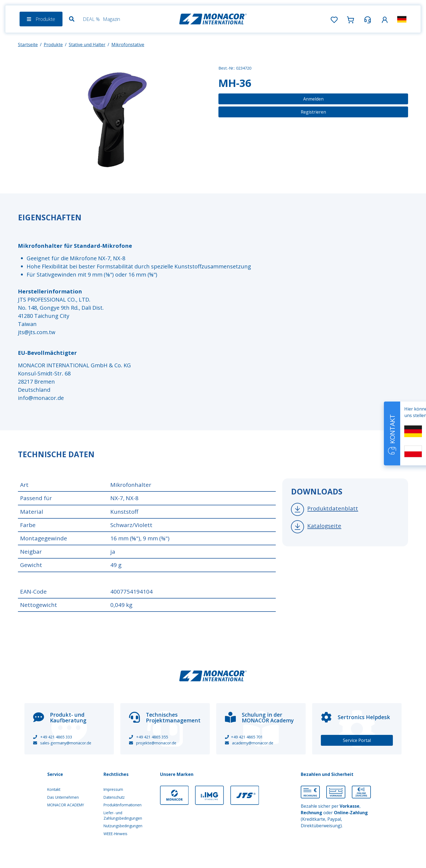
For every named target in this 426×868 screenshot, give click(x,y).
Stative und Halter (87, 45)
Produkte (53, 45)
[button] (385, 19)
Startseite (28, 45)
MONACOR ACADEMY (66, 805)
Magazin (112, 19)
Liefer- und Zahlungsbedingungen (123, 815)
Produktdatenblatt (333, 508)
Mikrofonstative (128, 45)
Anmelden (313, 99)
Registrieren (313, 112)
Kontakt (54, 789)
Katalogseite (324, 526)
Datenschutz (114, 797)
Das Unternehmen (63, 797)
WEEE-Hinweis (115, 834)
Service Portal (357, 740)
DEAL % (91, 19)
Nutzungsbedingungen (123, 826)
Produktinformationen (123, 805)
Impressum (113, 789)
